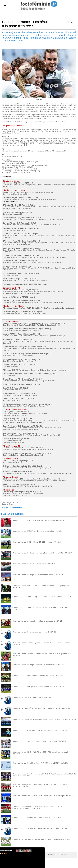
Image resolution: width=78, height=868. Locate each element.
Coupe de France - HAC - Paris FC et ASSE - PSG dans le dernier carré (37, 752)
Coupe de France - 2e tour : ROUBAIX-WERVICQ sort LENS (33, 828)
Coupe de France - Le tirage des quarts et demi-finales (31, 574)
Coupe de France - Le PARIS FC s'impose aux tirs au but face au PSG (37, 719)
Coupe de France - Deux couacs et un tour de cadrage (31, 675)
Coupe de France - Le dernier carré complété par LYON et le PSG (35, 553)
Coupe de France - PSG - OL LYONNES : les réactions (31, 520)
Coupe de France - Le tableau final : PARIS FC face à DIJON (33, 763)
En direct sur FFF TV (11, 201)
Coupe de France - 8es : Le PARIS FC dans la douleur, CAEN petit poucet (38, 585)
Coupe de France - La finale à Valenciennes (27, 564)
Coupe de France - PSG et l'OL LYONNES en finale (30, 542)
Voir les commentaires (11, 507)
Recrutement (48, 854)
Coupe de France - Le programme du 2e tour (28, 632)
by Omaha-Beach (69, 854)
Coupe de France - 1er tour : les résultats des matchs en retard (34, 839)
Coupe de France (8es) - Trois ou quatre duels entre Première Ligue (36, 795)
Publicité (58, 854)
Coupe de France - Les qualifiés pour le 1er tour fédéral (31, 686)
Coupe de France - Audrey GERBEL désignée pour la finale (33, 730)
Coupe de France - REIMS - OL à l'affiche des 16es (30, 817)
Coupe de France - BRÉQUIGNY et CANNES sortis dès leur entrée (35, 708)
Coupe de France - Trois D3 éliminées (25, 697)
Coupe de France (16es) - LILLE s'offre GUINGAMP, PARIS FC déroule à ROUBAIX (41, 784)
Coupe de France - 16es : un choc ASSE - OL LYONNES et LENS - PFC (37, 607)
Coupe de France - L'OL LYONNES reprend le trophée (31, 531)
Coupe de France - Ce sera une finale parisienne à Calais (32, 741)
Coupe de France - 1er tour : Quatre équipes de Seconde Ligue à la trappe (38, 643)
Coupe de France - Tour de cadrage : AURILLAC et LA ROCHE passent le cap (39, 653)
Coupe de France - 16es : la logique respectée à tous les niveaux (35, 596)
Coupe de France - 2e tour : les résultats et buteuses (30, 621)
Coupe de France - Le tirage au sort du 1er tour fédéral (31, 664)
